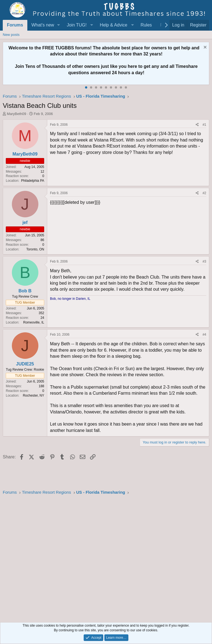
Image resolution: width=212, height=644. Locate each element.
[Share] (197, 125)
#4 (204, 335)
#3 (204, 261)
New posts (11, 35)
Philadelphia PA (33, 181)
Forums (15, 25)
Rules (146, 25)
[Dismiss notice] (204, 48)
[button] (59, 25)
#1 (204, 125)
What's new (43, 25)
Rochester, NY (34, 396)
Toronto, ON (35, 249)
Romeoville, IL (34, 322)
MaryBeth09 (17, 114)
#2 (204, 193)
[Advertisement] (106, 557)
